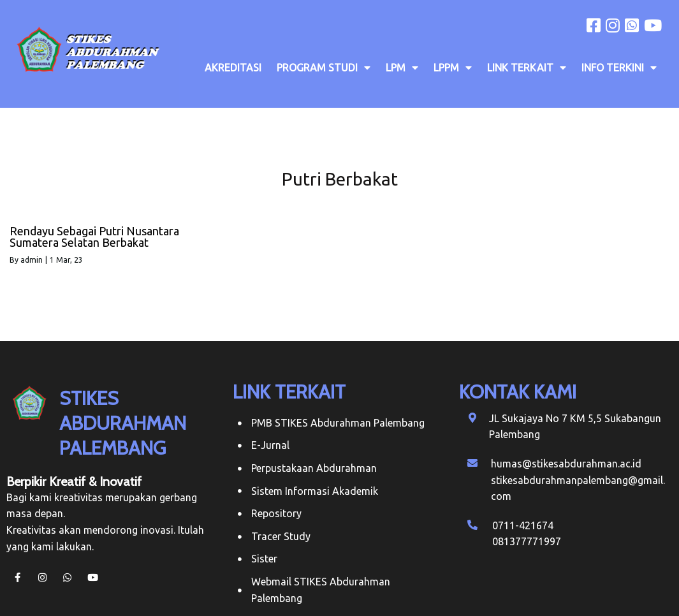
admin (32, 260)
